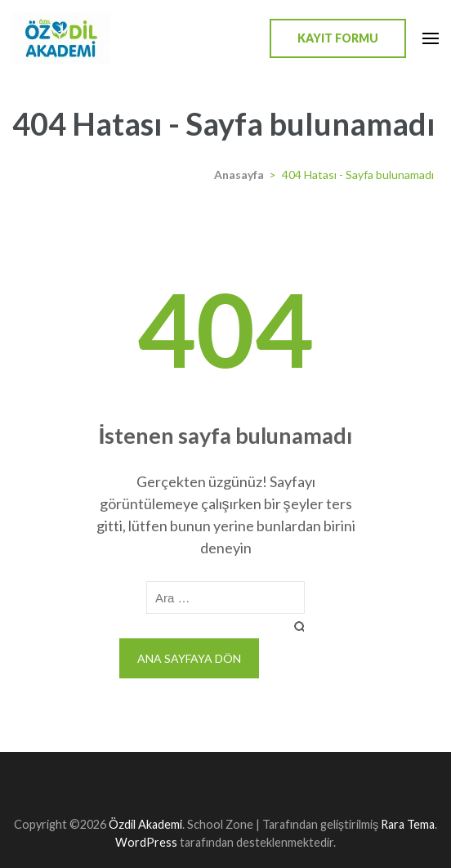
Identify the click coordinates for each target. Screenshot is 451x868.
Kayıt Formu (338, 38)
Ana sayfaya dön (189, 658)
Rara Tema (408, 824)
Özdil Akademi (145, 824)
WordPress (146, 842)
